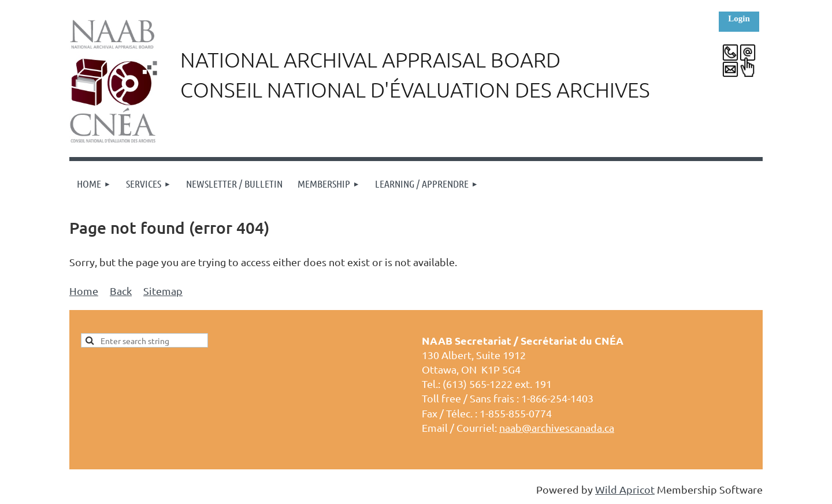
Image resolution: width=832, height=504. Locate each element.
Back (121, 291)
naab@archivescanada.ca (557, 428)
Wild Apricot (625, 489)
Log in (739, 22)
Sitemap (163, 291)
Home (84, 291)
